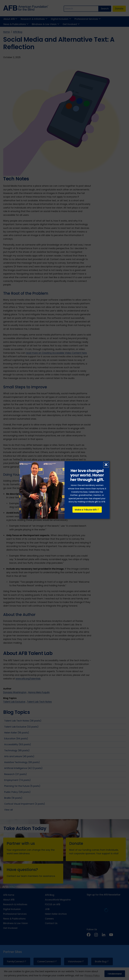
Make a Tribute (87, 510)
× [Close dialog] (106, 465)
